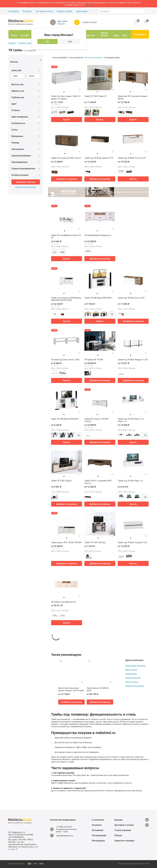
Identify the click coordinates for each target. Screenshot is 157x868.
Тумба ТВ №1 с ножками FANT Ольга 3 (98, 482)
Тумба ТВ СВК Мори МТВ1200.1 (98, 298)
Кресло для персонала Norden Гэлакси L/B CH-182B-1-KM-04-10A (71, 689)
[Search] (146, 11)
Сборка (118, 835)
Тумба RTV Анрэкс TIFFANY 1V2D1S (96, 420)
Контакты (27, 11)
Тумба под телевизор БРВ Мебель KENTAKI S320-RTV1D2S (66, 299)
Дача (117, 35)
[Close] (41, 60)
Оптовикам (98, 830)
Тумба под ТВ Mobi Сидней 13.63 (132, 542)
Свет (125, 35)
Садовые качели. (133, 678)
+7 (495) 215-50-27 (89, 22)
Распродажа (140, 34)
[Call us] (77, 22)
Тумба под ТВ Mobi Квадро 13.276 (133, 360)
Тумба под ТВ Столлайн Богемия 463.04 (132, 97)
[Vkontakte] (147, 820)
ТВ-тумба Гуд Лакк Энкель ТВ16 (65, 360)
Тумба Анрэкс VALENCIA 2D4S (98, 689)
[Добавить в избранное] (79, 90)
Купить (66, 119)
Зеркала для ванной (135, 686)
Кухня (14, 35)
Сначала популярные (94, 57)
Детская (91, 35)
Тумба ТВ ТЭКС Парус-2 (62, 481)
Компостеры (131, 674)
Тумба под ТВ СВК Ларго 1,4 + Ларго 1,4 (131, 420)
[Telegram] (147, 825)
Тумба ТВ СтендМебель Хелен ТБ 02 (66, 236)
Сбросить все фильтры (26, 187)
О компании (98, 820)
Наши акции (82, 11)
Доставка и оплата (44, 11)
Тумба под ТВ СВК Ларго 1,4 (130, 481)
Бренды (119, 820)
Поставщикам (99, 835)
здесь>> (89, 5)
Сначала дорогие (76, 57)
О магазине (14, 11)
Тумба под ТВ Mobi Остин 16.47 (132, 158)
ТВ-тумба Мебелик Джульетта (98, 235)
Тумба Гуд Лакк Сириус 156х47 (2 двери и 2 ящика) (66, 97)
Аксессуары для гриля (135, 665)
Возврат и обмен (65, 11)
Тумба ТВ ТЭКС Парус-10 (95, 96)
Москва (62, 24)
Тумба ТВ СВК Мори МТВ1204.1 (65, 419)
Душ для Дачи (132, 682)
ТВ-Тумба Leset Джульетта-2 (64, 602)
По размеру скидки (112, 57)
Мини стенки (131, 670)
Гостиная (25, 35)
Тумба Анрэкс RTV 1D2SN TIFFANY (66, 542)
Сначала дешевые (60, 57)
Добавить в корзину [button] (67, 179)
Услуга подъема (123, 830)
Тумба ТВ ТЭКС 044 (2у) (95, 542)
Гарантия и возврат (124, 841)
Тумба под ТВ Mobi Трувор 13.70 (99, 158)
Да (48, 41)
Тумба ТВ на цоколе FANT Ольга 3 (66, 158)
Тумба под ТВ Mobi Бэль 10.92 (131, 298)
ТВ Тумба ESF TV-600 (94, 360)
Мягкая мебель (104, 34)
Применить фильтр (26, 182)
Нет (70, 41)
